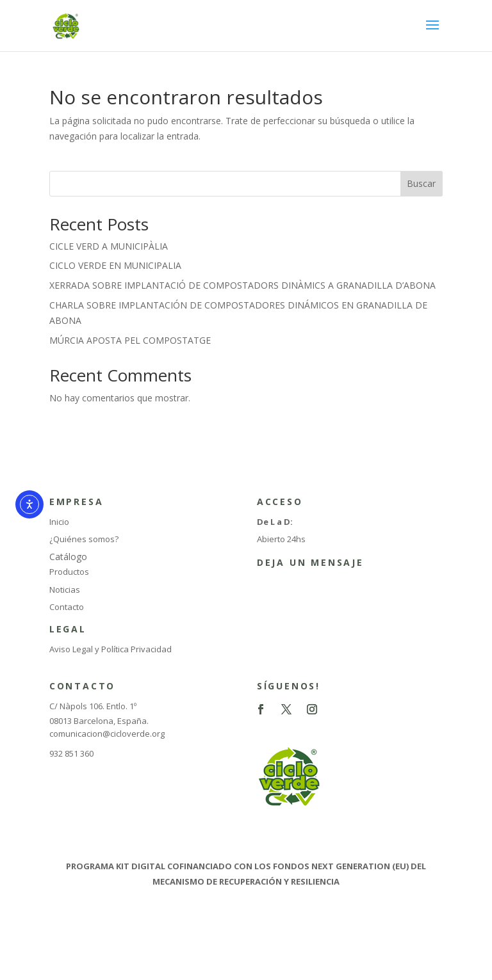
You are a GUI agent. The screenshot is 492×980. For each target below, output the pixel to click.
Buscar (421, 183)
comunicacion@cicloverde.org (107, 734)
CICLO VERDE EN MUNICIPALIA (115, 265)
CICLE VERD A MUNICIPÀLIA (109, 246)
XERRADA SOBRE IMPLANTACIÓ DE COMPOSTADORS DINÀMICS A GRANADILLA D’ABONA (242, 285)
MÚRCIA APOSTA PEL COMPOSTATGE (130, 340)
